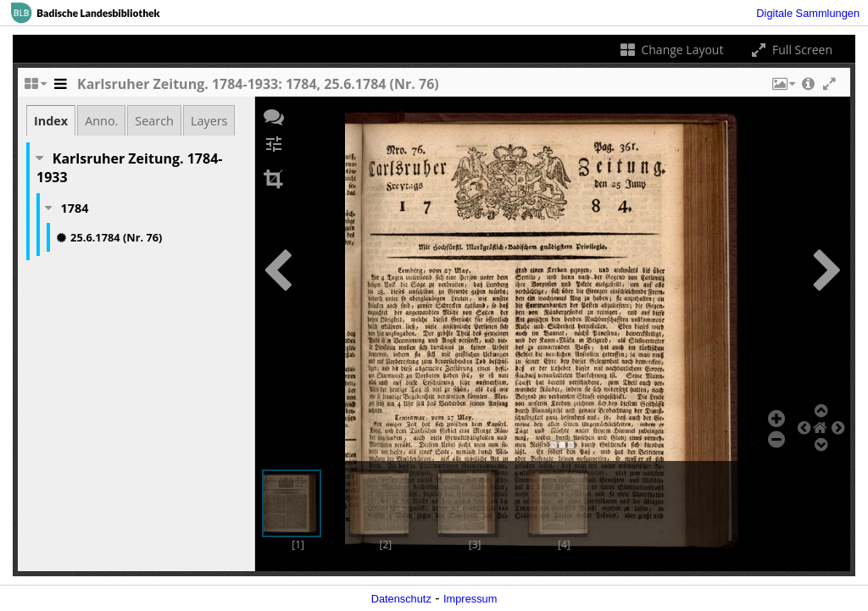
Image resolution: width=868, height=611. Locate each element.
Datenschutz (401, 599)
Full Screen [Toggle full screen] (790, 50)
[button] (782, 88)
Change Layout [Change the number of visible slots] (671, 50)
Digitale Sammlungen (808, 13)
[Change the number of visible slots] (35, 88)
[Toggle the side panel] (60, 88)
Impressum (470, 599)
